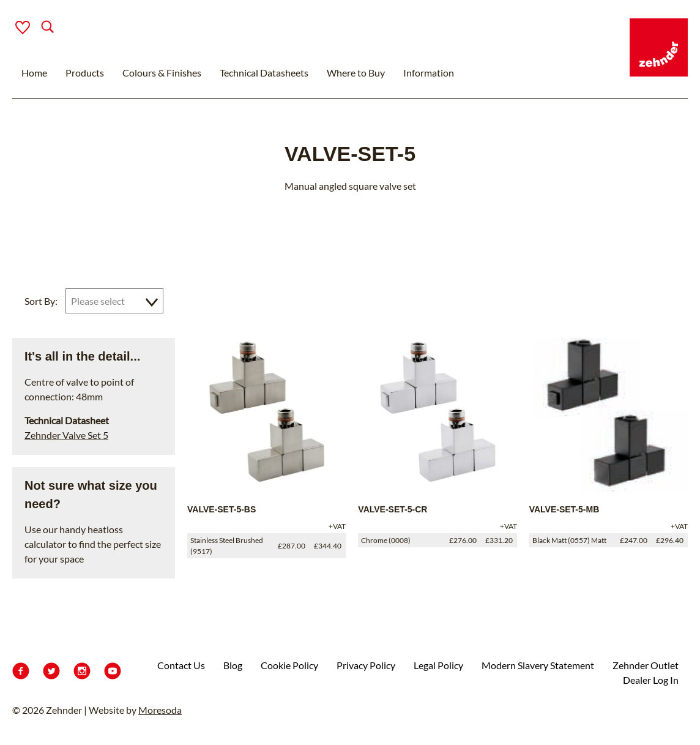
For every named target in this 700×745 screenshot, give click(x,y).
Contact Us (181, 665)
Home (34, 73)
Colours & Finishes (162, 73)
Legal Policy (438, 665)
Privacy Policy (366, 665)
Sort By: (41, 301)
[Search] (38, 28)
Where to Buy (356, 73)
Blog (233, 665)
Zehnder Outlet (646, 665)
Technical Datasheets (264, 73)
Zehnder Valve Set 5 (66, 435)
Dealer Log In (651, 680)
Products (85, 73)
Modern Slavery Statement (538, 665)
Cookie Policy (289, 665)
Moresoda (160, 710)
